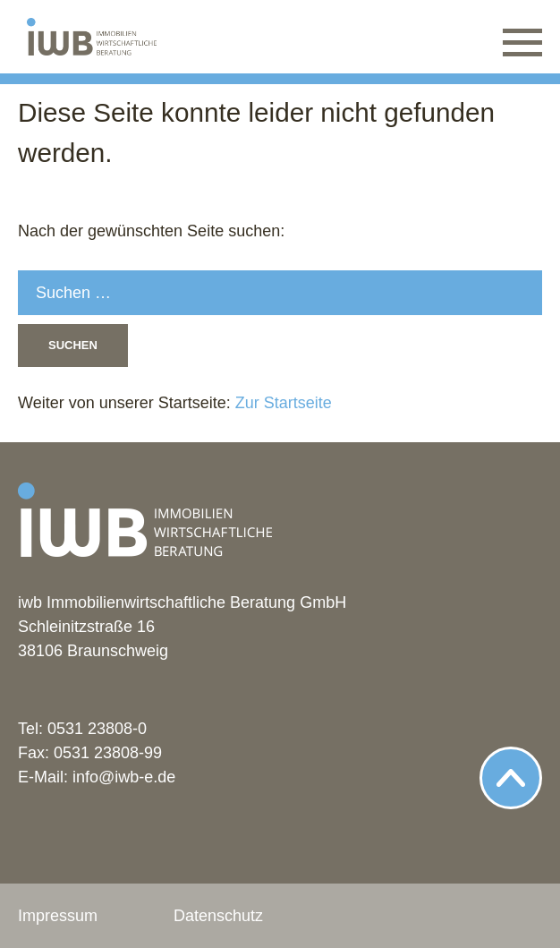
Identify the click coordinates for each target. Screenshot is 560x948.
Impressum (58, 916)
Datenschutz (218, 916)
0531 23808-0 (97, 729)
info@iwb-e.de (124, 777)
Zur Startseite (281, 403)
